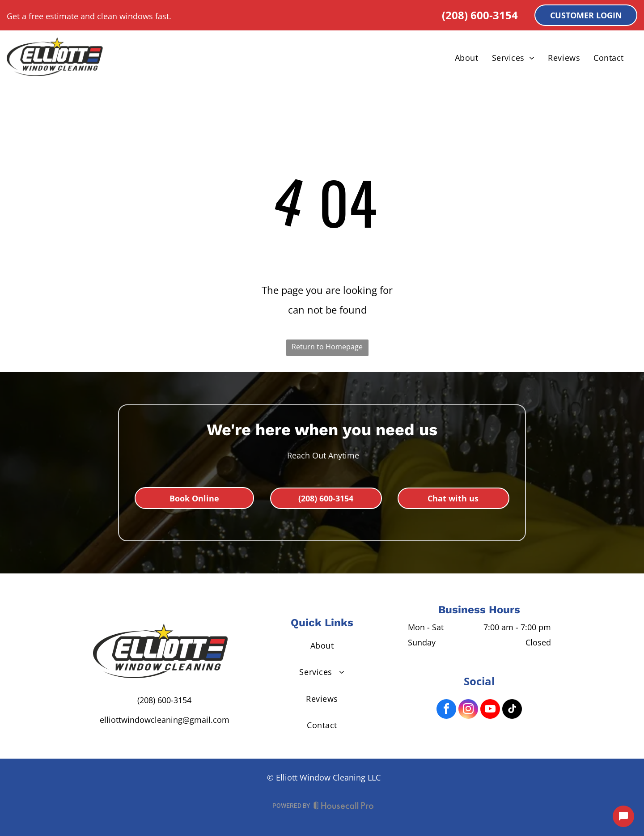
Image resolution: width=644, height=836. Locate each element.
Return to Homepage (327, 347)
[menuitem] (467, 58)
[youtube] (490, 710)
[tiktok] (512, 710)
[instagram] (468, 710)
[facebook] (446, 710)
